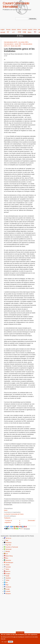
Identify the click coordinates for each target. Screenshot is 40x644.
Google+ (8, 574)
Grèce (6, 510)
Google (8, 589)
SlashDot (8, 578)
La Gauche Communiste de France (14, 514)
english (3, 30)
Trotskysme (7, 518)
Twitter (7, 580)
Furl (7, 554)
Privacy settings (20, 633)
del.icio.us (8, 538)
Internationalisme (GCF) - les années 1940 (16, 42)
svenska (24, 30)
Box (7, 582)
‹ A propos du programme (8, 521)
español (30, 30)
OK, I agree (4, 642)
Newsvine (8, 560)
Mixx (7, 558)
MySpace (8, 594)
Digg (7, 540)
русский (3, 32)
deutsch (14, 30)
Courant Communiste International (16, 5)
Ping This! (8, 545)
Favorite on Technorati (12, 547)
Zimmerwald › (32, 521)
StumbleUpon (9, 563)
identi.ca (8, 571)
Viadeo (8, 565)
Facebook (8, 587)
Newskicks (9, 543)
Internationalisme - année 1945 (13, 44)
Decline (10, 642)
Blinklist (8, 551)
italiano (19, 30)
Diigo (7, 585)
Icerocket (8, 567)
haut (20, 522)
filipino (30, 32)
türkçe (35, 30)
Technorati (8, 549)
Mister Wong (9, 556)
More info (3, 639)
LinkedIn (8, 591)
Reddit (7, 576)
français (8, 30)
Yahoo (7, 569)
